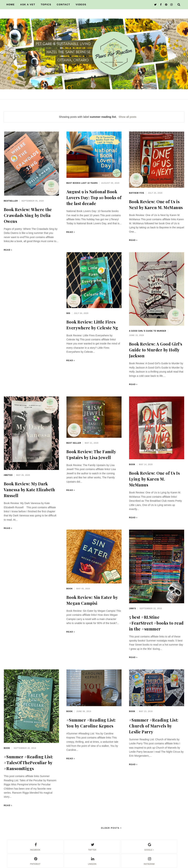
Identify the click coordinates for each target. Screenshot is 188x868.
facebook (35, 846)
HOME (11, 5)
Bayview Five (137, 193)
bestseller (11, 201)
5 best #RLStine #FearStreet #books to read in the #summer (156, 623)
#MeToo (8, 475)
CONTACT (63, 5)
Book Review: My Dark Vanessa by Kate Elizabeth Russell (29, 490)
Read (7, 250)
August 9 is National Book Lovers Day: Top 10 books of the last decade (94, 197)
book (132, 464)
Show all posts (128, 117)
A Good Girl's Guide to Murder (148, 331)
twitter (92, 846)
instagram (149, 860)
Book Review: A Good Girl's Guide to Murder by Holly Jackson (156, 350)
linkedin (92, 860)
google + (149, 846)
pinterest (35, 860)
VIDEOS (81, 5)
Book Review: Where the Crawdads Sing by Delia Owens (28, 215)
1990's (132, 609)
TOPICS (46, 5)
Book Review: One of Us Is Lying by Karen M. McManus (154, 479)
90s (68, 313)
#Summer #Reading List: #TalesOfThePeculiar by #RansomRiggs (29, 763)
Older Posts (111, 828)
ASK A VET (28, 5)
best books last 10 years (82, 183)
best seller (74, 443)
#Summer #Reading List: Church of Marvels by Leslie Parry (154, 726)
